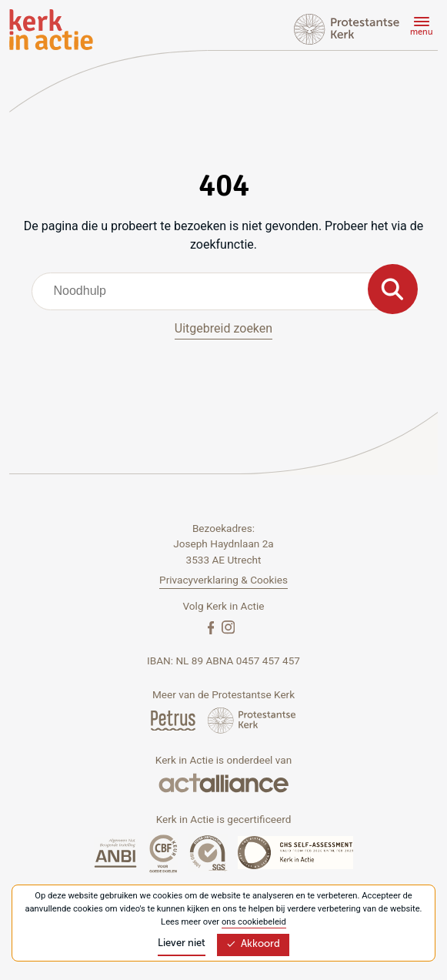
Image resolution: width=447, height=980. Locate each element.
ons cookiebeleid (254, 922)
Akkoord (253, 944)
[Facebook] (212, 627)
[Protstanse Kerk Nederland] (252, 720)
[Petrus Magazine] (174, 720)
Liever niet (182, 943)
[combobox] (224, 291)
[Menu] (419, 28)
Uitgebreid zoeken (223, 328)
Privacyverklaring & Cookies (223, 580)
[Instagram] (228, 627)
